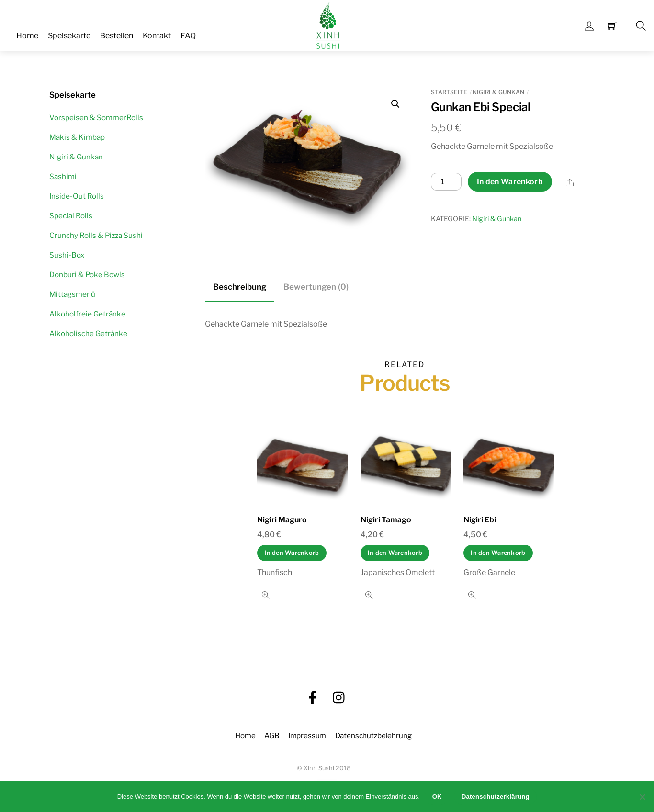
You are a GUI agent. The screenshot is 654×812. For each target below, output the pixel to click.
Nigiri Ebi (480, 520)
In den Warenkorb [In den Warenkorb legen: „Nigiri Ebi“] (498, 553)
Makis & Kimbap (77, 137)
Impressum (307, 736)
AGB (272, 736)
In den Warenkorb (510, 182)
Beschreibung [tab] (240, 287)
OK (437, 796)
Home (27, 36)
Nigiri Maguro (282, 520)
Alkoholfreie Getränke (87, 314)
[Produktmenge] (446, 182)
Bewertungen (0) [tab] (316, 287)
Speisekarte (69, 36)
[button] (395, 104)
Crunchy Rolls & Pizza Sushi (96, 235)
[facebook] (313, 697)
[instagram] (339, 697)
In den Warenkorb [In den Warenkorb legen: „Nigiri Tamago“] (395, 553)
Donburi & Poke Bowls (87, 275)
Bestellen (117, 36)
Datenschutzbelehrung (373, 736)
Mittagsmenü (72, 294)
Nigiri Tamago (386, 520)
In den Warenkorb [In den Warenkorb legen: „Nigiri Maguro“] (292, 553)
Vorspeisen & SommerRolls (96, 118)
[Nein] (642, 797)
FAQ (188, 36)
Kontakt (157, 36)
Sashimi (63, 176)
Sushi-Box (67, 255)
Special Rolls (71, 216)
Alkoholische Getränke (88, 333)
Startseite (449, 92)
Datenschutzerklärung (496, 796)
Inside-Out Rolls (77, 196)
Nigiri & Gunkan (498, 92)
